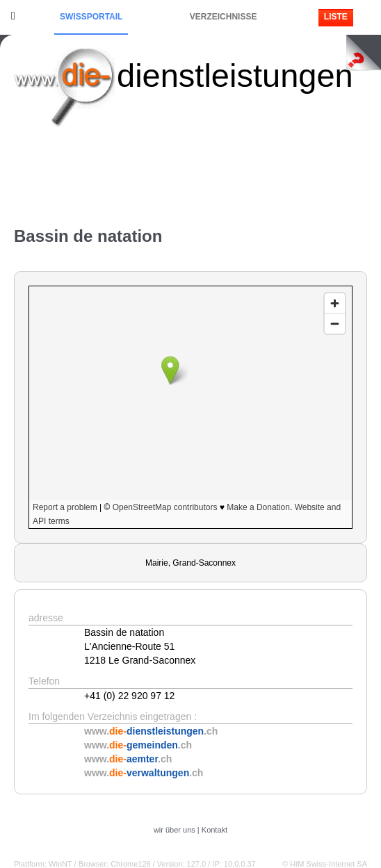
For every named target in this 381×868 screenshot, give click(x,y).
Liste (336, 17)
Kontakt (214, 830)
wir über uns (175, 830)
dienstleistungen (235, 75)
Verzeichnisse (224, 17)
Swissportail (91, 17)
